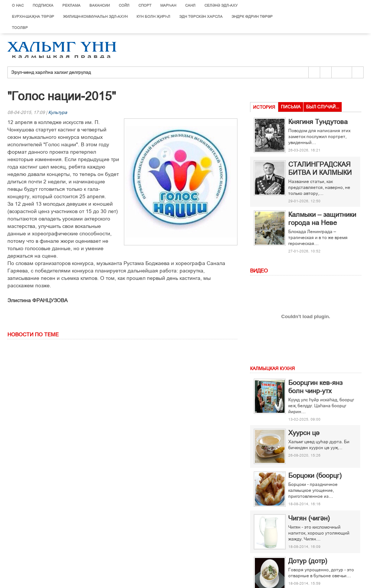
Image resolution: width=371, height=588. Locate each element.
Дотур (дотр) (308, 561)
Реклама (71, 5)
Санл (190, 5)
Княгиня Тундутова (318, 122)
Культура (58, 112)
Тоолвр (20, 28)
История (264, 107)
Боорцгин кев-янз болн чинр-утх (315, 387)
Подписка (43, 5)
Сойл (124, 5)
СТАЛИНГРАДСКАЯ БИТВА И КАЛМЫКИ (320, 169)
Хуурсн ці (304, 433)
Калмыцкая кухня (272, 369)
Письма (291, 107)
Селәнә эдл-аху (221, 5)
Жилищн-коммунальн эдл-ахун (95, 17)
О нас (18, 5)
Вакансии (100, 5)
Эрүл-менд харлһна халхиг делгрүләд (51, 72)
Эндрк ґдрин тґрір (252, 17)
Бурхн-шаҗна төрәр (33, 17)
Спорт (145, 5)
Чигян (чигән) (309, 518)
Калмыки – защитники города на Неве (322, 219)
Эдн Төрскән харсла (201, 17)
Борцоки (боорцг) (315, 476)
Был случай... (323, 107)
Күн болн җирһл (153, 17)
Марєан (168, 5)
